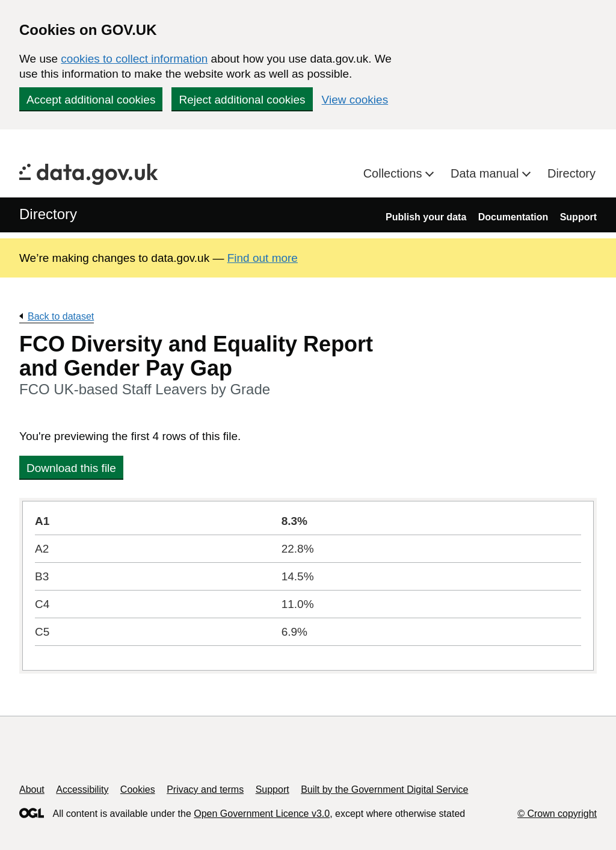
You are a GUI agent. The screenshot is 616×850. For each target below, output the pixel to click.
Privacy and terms (205, 790)
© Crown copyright (557, 814)
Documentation (513, 217)
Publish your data (426, 217)
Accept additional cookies (91, 100)
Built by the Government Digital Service (384, 790)
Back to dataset (61, 316)
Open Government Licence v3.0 (262, 814)
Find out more (263, 258)
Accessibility (82, 790)
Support (578, 217)
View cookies (355, 100)
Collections (394, 173)
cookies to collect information (134, 59)
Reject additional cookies (242, 100)
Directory (571, 173)
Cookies (138, 790)
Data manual (486, 173)
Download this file (71, 468)
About (32, 790)
